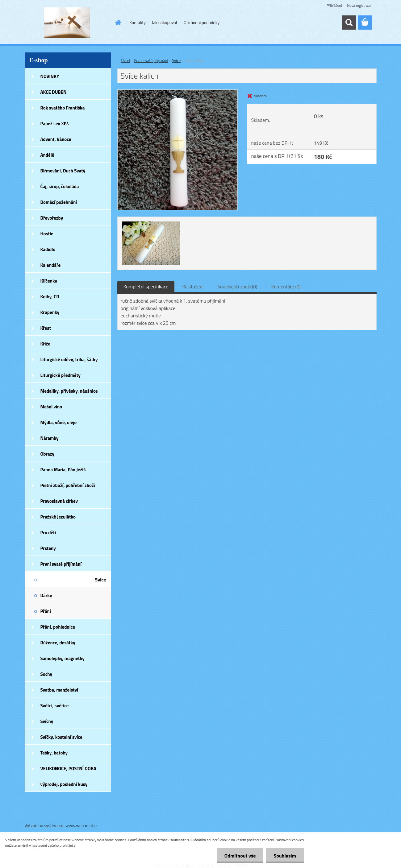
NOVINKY (50, 76)
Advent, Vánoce (56, 139)
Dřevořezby (52, 218)
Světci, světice (55, 706)
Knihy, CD (50, 297)
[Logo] (67, 23)
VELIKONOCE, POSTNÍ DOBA (68, 769)
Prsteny (48, 548)
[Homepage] (118, 23)
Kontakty (138, 22)
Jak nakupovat (165, 22)
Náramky (50, 438)
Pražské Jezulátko (58, 517)
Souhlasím (285, 856)
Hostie (47, 234)
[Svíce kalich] (178, 92)
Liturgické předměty (61, 375)
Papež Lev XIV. (55, 124)
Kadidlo (48, 249)
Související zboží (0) (237, 287)
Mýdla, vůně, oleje (59, 422)
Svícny (47, 721)
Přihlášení (334, 5)
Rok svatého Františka (63, 108)
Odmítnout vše (240, 856)
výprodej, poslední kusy (64, 784)
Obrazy (48, 454)
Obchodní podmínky (202, 22)
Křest (46, 328)
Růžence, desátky (58, 643)
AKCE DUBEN (54, 92)
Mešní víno (51, 407)
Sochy (46, 674)
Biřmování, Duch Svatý (63, 171)
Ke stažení (193, 287)
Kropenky (50, 312)
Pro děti (48, 533)
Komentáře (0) (286, 287)
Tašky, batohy (54, 753)
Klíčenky (49, 281)
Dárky (46, 595)
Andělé (47, 155)
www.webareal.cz (81, 825)
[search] (349, 23)
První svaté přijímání (61, 564)
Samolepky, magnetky (63, 658)
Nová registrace (359, 5)
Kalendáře (51, 265)
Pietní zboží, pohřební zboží (68, 485)
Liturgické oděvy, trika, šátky (69, 360)
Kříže (46, 344)
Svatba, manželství (59, 690)
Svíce (101, 580)
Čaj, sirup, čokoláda (60, 186)
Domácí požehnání (59, 202)
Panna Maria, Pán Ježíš (63, 470)
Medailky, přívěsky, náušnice (69, 391)
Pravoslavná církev (59, 501)
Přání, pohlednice (58, 627)
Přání (46, 611)
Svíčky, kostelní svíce (61, 737)
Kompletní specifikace (146, 287)
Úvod (126, 60)
